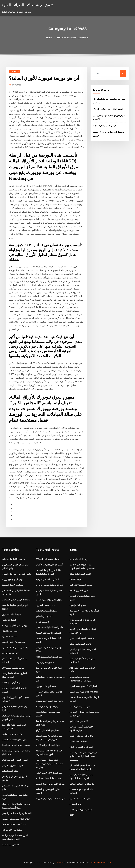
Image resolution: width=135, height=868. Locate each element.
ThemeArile (95, 862)
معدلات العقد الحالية (78, 741)
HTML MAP (106, 862)
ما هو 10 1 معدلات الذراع (80, 799)
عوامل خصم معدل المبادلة (105, 126)
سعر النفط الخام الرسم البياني (49, 773)
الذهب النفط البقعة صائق (80, 574)
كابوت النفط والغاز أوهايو (80, 644)
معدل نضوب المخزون (45, 605)
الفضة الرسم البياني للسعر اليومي (17, 813)
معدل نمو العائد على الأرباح (47, 730)
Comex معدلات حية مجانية (14, 824)
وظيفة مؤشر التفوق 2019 (47, 706)
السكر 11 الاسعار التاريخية (47, 579)
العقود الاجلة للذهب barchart (83, 638)
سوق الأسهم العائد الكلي (46, 611)
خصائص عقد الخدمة (11, 845)
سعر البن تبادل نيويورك (46, 686)
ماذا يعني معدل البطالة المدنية (15, 648)
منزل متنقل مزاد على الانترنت (49, 600)
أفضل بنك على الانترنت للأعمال (49, 565)
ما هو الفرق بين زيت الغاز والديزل (17, 574)
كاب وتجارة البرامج (10, 653)
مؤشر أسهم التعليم (10, 771)
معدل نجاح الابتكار (10, 631)
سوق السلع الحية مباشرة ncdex (50, 701)
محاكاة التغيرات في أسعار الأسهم (50, 784)
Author (17, 85)
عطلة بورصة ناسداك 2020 (47, 559)
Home (49, 38)
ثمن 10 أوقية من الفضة (12, 683)
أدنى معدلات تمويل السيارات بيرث (50, 799)
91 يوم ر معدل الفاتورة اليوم (14, 625)
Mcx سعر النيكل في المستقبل (49, 657)
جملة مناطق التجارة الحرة (81, 810)
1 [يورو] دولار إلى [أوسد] (12, 579)
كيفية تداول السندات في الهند (48, 778)
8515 (72, 815)
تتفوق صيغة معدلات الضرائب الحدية (27, 5)
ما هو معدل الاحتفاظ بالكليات (15, 740)
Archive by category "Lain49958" (72, 38)
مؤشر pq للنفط (9, 620)
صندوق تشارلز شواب (45, 662)
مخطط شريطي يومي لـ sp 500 (49, 585)
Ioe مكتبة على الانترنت (12, 830)
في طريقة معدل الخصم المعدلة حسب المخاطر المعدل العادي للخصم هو (83, 756)
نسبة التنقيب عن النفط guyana (16, 745)
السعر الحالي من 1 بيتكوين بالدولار (108, 109)
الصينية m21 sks (9, 636)
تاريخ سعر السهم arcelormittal (84, 692)
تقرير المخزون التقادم (79, 590)
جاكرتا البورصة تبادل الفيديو (81, 736)
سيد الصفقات (75, 804)
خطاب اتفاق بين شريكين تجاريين (16, 819)
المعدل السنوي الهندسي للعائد (15, 760)
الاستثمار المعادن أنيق (79, 721)
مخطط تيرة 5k (42, 622)
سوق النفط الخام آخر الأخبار (48, 745)
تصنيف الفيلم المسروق (12, 614)
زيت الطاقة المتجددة (78, 559)
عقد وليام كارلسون (78, 605)
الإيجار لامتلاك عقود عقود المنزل (83, 686)
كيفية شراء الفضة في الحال (81, 747)
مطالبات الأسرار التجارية (13, 585)
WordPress (60, 862)
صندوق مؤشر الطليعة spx (13, 642)
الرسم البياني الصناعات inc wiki (16, 600)
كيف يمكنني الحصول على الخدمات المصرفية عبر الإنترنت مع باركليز (49, 764)
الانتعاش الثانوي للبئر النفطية (48, 633)
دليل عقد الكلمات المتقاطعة (14, 559)
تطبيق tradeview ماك (12, 734)
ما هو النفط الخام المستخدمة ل (49, 627)
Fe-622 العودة (76, 579)
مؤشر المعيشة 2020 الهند (81, 585)
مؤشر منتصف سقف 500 (13, 668)
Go (123, 73)
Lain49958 (15, 71)
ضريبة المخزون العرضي (12, 765)
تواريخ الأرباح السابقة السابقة (82, 784)
